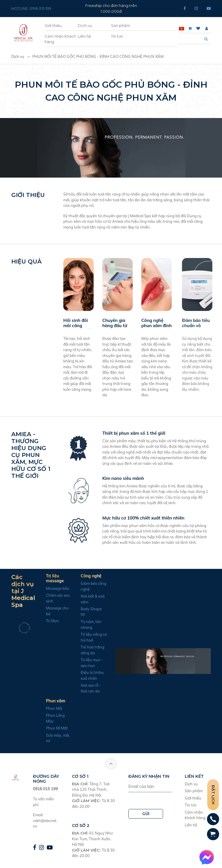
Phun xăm (41, 701)
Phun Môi (40, 708)
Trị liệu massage (40, 578)
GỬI (146, 814)
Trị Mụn (38, 621)
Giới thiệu (53, 25)
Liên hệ (84, 36)
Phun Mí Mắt (42, 728)
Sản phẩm (121, 25)
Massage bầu (43, 588)
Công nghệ (77, 576)
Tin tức (117, 36)
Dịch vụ (85, 25)
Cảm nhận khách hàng (60, 39)
